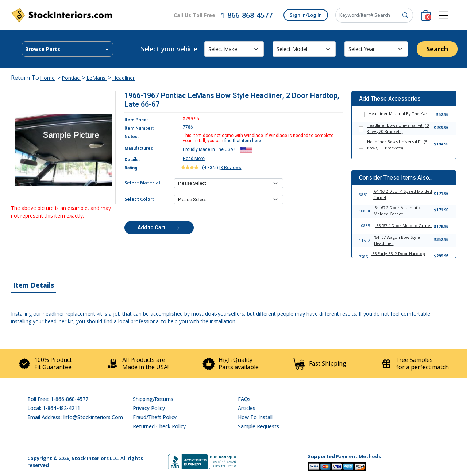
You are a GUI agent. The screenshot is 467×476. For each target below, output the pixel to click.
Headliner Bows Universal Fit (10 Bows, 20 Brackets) (398, 128)
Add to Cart (159, 227)
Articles (247, 408)
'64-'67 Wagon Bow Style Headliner (397, 240)
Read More (194, 159)
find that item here (243, 141)
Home (47, 78)
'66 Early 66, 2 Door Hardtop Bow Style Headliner (398, 257)
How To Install (255, 417)
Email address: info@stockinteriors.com (75, 417)
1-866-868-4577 (247, 15)
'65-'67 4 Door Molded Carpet (404, 225)
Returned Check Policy (159, 426)
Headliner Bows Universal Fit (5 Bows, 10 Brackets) (397, 145)
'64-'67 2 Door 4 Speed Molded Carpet (403, 194)
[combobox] (67, 49)
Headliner (123, 78)
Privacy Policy (149, 408)
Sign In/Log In (306, 15)
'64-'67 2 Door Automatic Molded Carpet (397, 211)
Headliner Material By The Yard (399, 114)
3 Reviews (231, 168)
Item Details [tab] (34, 285)
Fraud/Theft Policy (155, 417)
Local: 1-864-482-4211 (54, 408)
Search (437, 49)
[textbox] (67, 49)
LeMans (97, 78)
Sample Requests (258, 426)
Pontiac (71, 78)
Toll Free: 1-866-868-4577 (58, 399)
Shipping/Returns (153, 399)
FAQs (244, 399)
